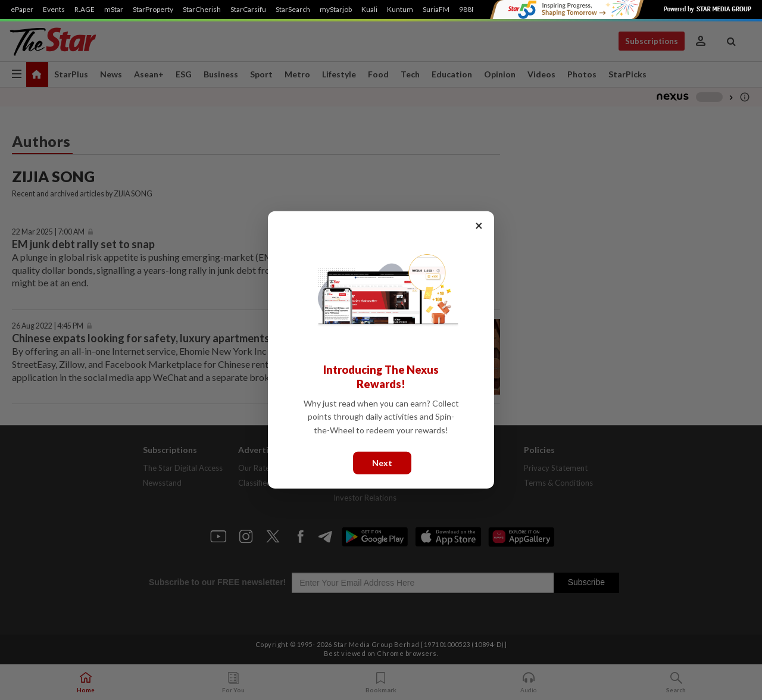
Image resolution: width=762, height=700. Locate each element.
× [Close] (479, 225)
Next (382, 463)
